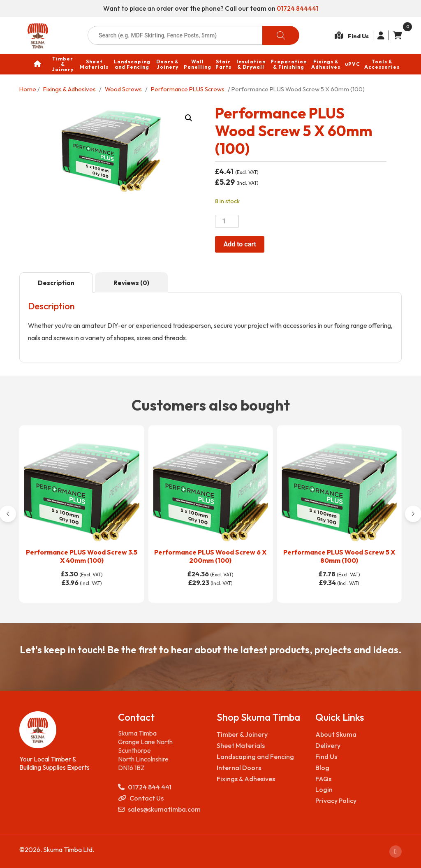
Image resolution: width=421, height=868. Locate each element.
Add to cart (240, 244)
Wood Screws (123, 89)
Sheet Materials (241, 745)
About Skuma (336, 734)
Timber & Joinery (242, 734)
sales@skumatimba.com (159, 809)
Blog (322, 768)
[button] (189, 118)
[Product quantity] (227, 221)
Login (324, 789)
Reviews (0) (131, 283)
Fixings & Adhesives (69, 89)
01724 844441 (297, 8)
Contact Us (141, 798)
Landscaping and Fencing (255, 757)
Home (28, 89)
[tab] (56, 283)
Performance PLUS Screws (188, 89)
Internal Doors (239, 768)
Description (56, 283)
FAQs (323, 778)
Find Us (326, 757)
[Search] (281, 35)
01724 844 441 (145, 787)
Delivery (328, 745)
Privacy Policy (336, 801)
